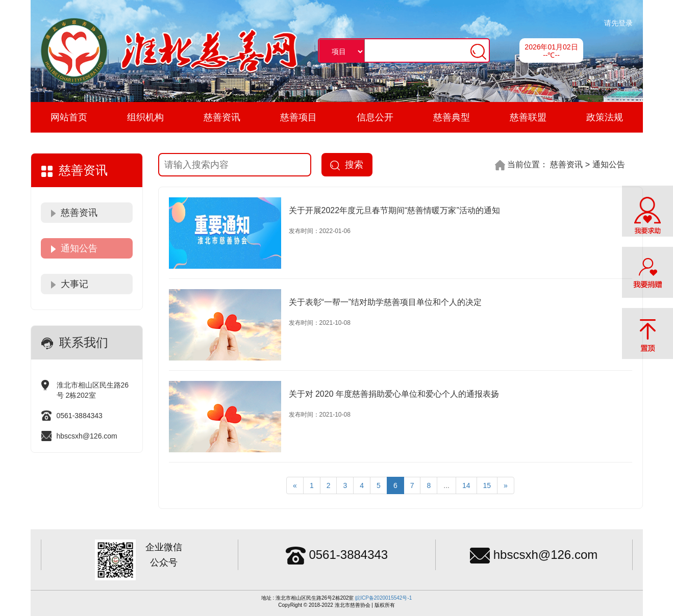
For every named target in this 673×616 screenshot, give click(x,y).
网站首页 (69, 117)
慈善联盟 (528, 117)
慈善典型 (452, 117)
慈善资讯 (222, 117)
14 (466, 485)
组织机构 (145, 117)
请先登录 (618, 23)
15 (487, 485)
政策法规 (605, 117)
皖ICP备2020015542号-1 (383, 598)
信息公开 (375, 117)
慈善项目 (298, 117)
